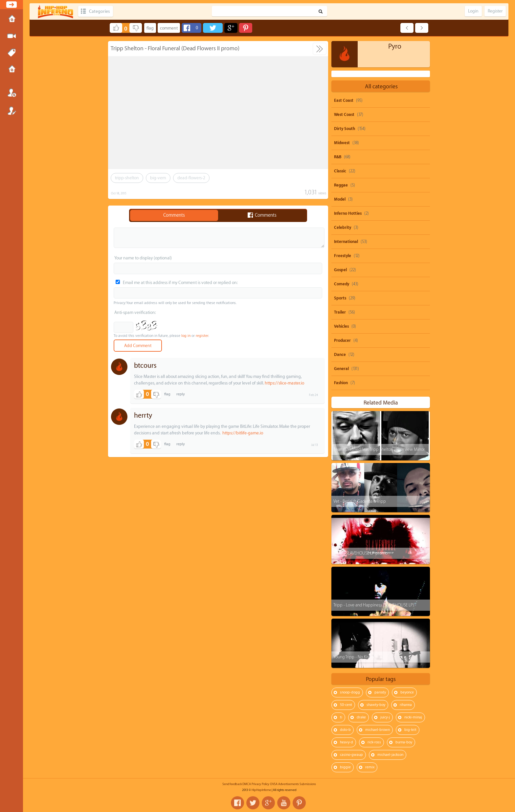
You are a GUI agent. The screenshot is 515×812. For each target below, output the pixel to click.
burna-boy (404, 742)
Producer (342, 340)
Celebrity (343, 228)
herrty (143, 416)
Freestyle (343, 256)
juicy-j (385, 717)
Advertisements (289, 784)
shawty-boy (376, 705)
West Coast (344, 115)
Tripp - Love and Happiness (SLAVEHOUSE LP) (374, 605)
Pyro (395, 46)
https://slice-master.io (284, 383)
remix (370, 767)
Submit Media (11, 36)
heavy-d (347, 742)
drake (361, 717)
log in (186, 336)
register (202, 336)
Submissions (11, 70)
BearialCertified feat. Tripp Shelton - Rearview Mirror (379, 449)
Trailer (340, 312)
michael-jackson (390, 755)
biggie (345, 767)
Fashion (341, 383)
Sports (340, 298)
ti (341, 717)
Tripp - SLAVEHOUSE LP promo (360, 553)
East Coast (344, 100)
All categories (381, 87)
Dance (340, 355)
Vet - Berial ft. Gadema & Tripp (360, 501)
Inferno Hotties (348, 213)
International (346, 242)
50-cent (346, 705)
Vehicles (341, 326)
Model (340, 199)
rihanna (406, 705)
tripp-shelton (127, 178)
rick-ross (374, 742)
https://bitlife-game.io (243, 433)
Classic (340, 171)
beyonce (407, 692)
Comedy (342, 284)
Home (11, 19)
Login (11, 93)
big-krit (410, 730)
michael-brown (378, 730)
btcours (145, 366)
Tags (11, 53)
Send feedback (232, 784)
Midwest (342, 143)
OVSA (274, 784)
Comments (174, 215)
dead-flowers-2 (191, 178)
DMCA (247, 784)
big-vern (158, 178)
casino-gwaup (351, 755)
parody (380, 692)
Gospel (340, 270)
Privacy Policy (260, 784)
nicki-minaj (413, 717)
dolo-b (345, 730)
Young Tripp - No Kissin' (354, 657)
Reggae (341, 185)
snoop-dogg (350, 692)
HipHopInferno (261, 790)
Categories (99, 11)
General (341, 369)
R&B (338, 157)
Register (11, 111)
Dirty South (345, 129)
